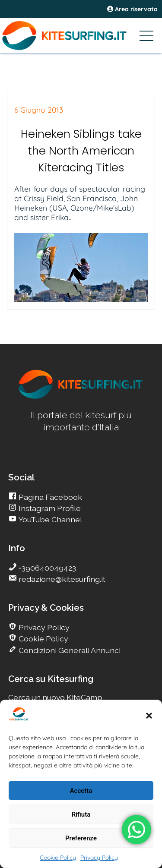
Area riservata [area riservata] (132, 9)
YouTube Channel (49, 519)
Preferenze (81, 838)
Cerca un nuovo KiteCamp (55, 697)
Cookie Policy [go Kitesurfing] (43, 639)
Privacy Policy (99, 858)
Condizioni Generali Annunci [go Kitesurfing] (69, 650)
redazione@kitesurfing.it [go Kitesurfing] (61, 579)
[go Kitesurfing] (81, 397)
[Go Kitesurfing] (81, 35)
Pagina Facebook (49, 497)
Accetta (81, 791)
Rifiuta (81, 814)
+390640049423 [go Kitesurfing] (46, 568)
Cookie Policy (58, 858)
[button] (149, 716)
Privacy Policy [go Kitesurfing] (43, 627)
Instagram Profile (49, 508)
